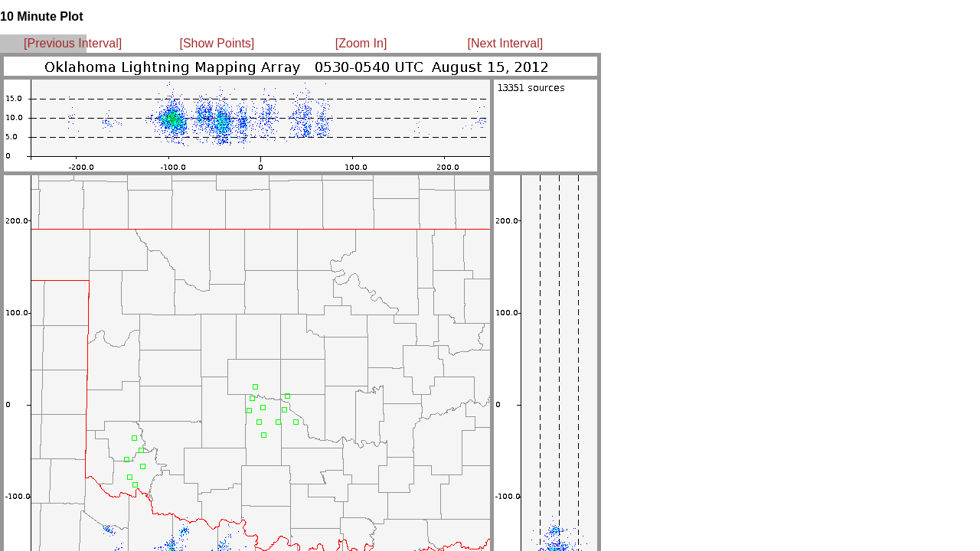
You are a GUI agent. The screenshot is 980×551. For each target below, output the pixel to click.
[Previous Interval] (73, 43)
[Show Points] (217, 43)
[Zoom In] (361, 43)
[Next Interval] (506, 43)
